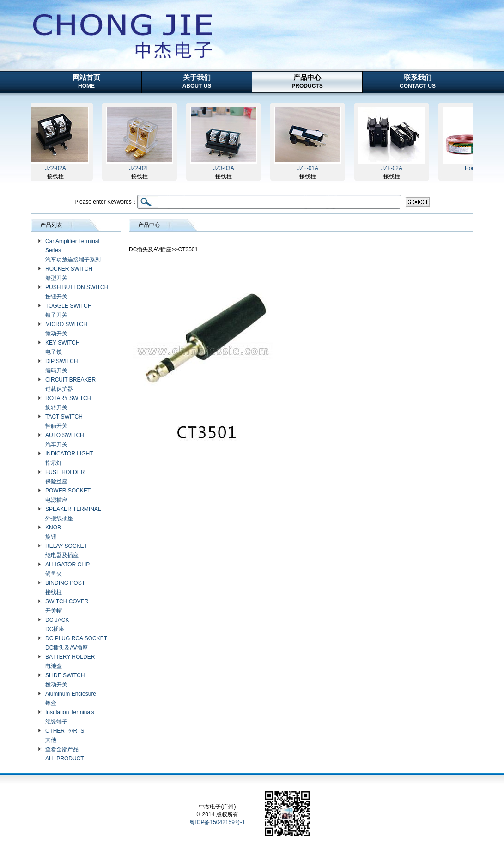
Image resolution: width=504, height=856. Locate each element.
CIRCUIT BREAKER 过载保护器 (70, 384)
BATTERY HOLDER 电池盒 (70, 662)
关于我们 (197, 81)
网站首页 (86, 81)
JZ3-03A (225, 168)
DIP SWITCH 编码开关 (61, 366)
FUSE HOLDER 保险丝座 (65, 477)
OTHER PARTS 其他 (65, 735)
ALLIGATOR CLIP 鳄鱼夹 (67, 569)
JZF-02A (393, 168)
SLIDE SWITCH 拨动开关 (65, 680)
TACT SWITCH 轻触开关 (64, 421)
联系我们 (418, 81)
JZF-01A (309, 168)
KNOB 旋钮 (53, 532)
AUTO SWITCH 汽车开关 (65, 440)
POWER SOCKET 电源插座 (68, 495)
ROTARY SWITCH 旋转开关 (68, 403)
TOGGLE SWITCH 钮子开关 (68, 310)
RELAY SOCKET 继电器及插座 (66, 551)
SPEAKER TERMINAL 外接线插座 (73, 514)
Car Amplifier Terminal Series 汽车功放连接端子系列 (73, 250)
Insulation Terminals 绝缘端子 (70, 717)
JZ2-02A (57, 168)
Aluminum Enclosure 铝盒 (71, 698)
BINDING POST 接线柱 (65, 588)
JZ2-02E (141, 168)
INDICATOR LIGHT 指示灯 (69, 458)
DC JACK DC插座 (57, 625)
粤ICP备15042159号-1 (217, 822)
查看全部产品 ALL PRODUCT (65, 754)
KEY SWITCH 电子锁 (62, 347)
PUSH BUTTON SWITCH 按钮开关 (77, 292)
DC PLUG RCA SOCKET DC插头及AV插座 (76, 643)
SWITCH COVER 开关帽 (67, 606)
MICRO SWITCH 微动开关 (66, 329)
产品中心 (307, 81)
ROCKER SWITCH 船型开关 (69, 273)
